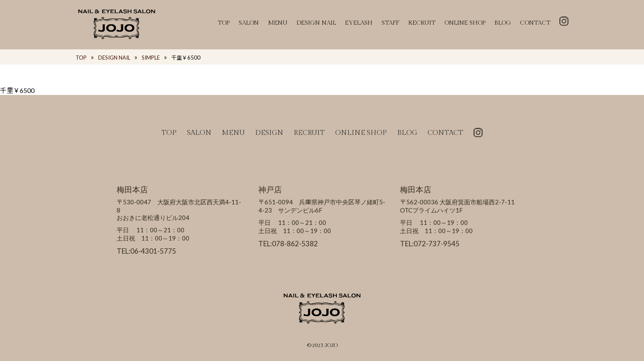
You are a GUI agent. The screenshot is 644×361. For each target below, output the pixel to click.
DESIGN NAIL (316, 23)
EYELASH (359, 23)
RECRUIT (422, 23)
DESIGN (269, 133)
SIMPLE (151, 58)
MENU (278, 23)
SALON (249, 23)
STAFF (390, 23)
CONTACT (535, 23)
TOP (224, 23)
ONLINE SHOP (465, 23)
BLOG (503, 23)
